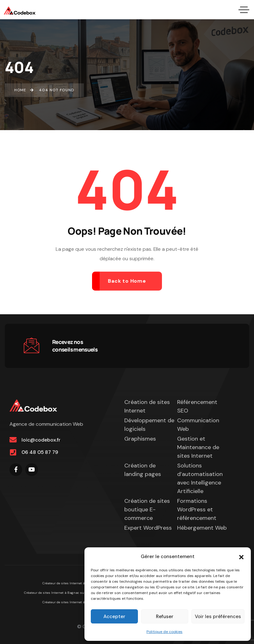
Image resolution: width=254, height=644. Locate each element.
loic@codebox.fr (41, 440)
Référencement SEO (197, 406)
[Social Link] (16, 470)
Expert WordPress (148, 528)
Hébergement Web (202, 528)
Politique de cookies (164, 632)
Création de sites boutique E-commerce (147, 509)
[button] (241, 557)
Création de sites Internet (147, 406)
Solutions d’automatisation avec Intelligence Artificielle (200, 478)
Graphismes (140, 439)
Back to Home (127, 281)
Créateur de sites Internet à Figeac (69, 583)
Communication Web (198, 425)
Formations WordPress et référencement (197, 509)
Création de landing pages (143, 470)
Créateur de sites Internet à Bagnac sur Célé (58, 593)
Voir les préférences (218, 617)
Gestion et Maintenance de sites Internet (198, 447)
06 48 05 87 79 (40, 452)
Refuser (165, 617)
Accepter (114, 617)
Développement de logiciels (149, 425)
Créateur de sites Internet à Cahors (70, 602)
